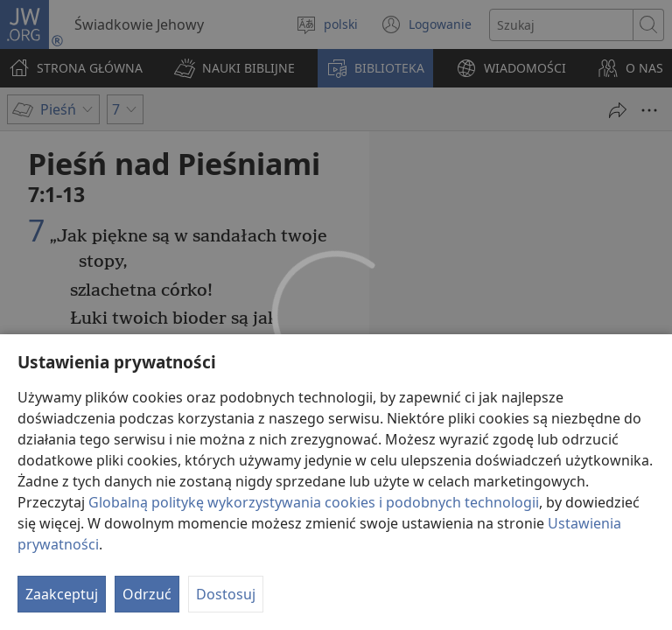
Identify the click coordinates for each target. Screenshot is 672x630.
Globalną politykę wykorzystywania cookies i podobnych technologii (314, 502)
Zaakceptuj (62, 594)
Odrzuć (147, 594)
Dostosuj (226, 594)
